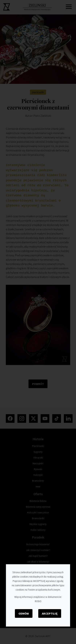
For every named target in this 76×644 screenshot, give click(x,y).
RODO (38, 601)
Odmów (24, 613)
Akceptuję (50, 613)
